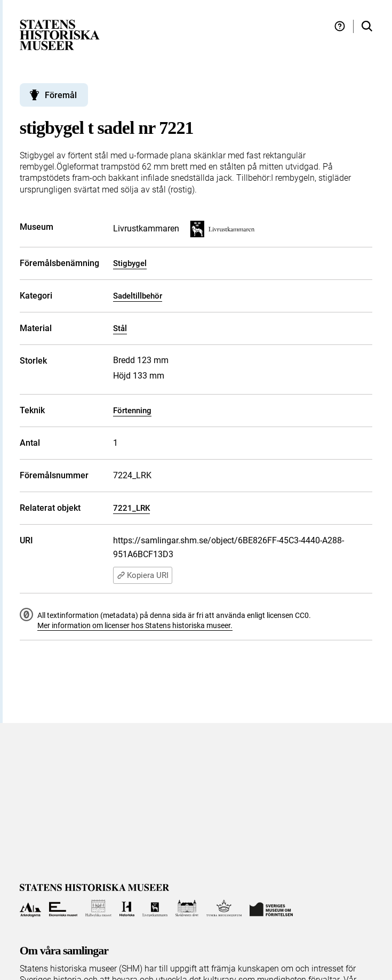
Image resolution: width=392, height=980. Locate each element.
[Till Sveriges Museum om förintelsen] (271, 908)
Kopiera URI (143, 575)
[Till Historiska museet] (127, 908)
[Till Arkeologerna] (31, 908)
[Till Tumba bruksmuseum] (224, 908)
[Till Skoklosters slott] (187, 908)
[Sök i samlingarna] (367, 26)
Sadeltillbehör (138, 296)
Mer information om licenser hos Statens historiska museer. (135, 625)
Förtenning (132, 411)
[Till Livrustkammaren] (155, 908)
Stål (120, 328)
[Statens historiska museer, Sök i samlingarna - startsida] (60, 34)
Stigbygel (130, 263)
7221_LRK (131, 508)
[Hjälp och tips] (340, 26)
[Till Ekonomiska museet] (63, 908)
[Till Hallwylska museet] (98, 908)
